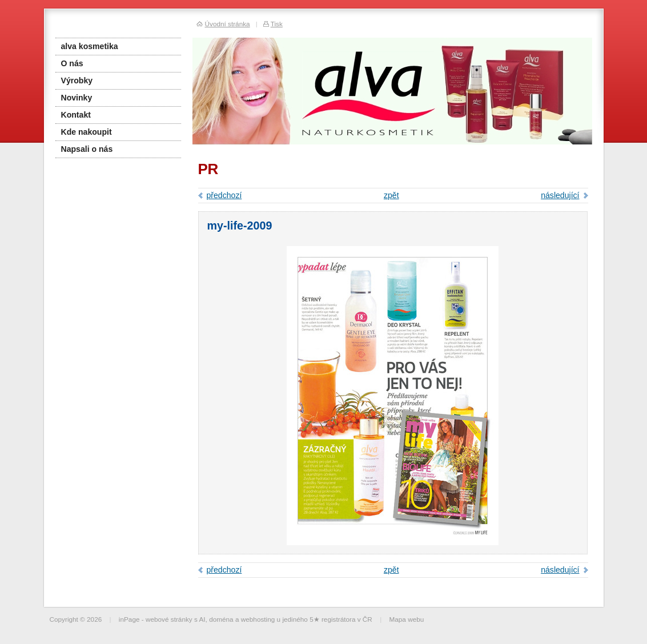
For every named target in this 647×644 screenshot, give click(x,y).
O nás (72, 63)
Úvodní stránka (228, 24)
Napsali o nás (87, 149)
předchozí (224, 195)
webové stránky (169, 619)
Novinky (77, 98)
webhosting (258, 619)
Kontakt (76, 115)
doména (221, 619)
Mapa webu (406, 619)
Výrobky (77, 80)
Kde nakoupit (87, 132)
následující (560, 195)
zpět (391, 195)
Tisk (277, 24)
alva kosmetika (90, 46)
